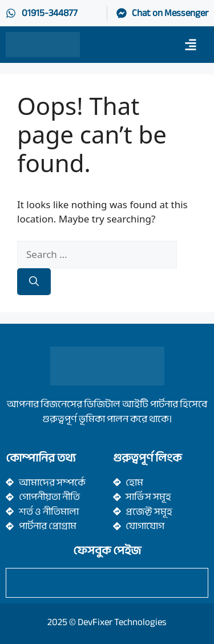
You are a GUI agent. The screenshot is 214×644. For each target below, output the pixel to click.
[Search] (34, 282)
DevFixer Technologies (122, 622)
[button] (190, 44)
